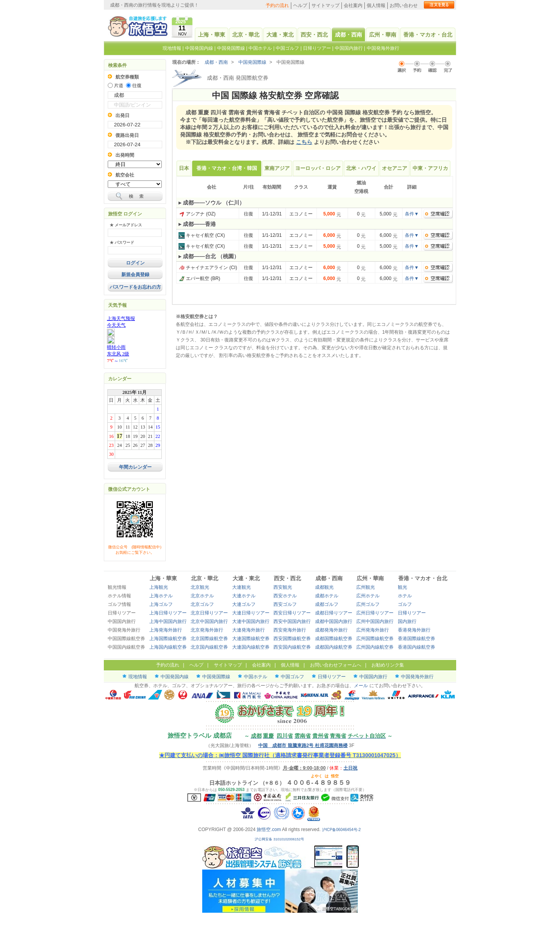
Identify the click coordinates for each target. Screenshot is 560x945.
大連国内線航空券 (251, 647)
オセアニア (395, 168)
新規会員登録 (135, 275)
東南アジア (277, 168)
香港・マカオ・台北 (428, 35)
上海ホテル (161, 596)
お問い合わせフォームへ (336, 665)
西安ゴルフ (285, 604)
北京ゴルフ (202, 604)
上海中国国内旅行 (168, 621)
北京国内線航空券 (209, 647)
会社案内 (353, 5)
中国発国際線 (231, 48)
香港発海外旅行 (414, 630)
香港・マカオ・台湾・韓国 (227, 168)
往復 (137, 86)
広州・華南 (383, 35)
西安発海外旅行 (290, 630)
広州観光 (366, 587)
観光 (402, 587)
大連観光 (241, 587)
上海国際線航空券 (168, 639)
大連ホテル (244, 596)
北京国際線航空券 (209, 639)
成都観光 (324, 587)
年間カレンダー (135, 467)
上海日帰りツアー (168, 613)
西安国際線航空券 (292, 639)
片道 (119, 86)
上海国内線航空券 (168, 647)
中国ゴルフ (288, 48)
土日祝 (350, 768)
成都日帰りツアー (334, 613)
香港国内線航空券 (416, 647)
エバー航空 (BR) (199, 278)
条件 (412, 214)
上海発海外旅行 (166, 630)
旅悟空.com (269, 829)
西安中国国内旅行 (292, 621)
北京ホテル (202, 596)
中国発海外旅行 (383, 48)
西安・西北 (314, 35)
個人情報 (376, 5)
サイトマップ (325, 5)
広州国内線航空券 (375, 647)
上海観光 (159, 587)
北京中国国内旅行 (209, 621)
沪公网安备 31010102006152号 (280, 839)
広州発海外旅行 (373, 630)
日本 (184, 168)
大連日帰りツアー (251, 613)
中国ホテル (260, 48)
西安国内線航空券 (292, 647)
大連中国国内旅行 (251, 621)
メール (361, 686)
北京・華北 (246, 35)
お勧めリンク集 (388, 665)
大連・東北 (280, 35)
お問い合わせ (404, 5)
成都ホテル (327, 596)
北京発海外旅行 (207, 630)
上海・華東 (212, 35)
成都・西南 (348, 35)
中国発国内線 (199, 48)
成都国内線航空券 (334, 647)
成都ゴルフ (327, 604)
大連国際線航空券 (251, 639)
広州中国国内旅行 (375, 621)
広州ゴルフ (368, 604)
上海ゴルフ (161, 604)
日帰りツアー (317, 48)
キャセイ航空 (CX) (202, 235)
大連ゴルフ (244, 604)
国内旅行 (407, 621)
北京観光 (200, 587)
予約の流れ (277, 5)
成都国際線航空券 (334, 639)
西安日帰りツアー (292, 613)
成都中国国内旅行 (334, 621)
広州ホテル (368, 596)
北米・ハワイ (361, 168)
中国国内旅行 (349, 48)
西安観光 (283, 587)
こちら (304, 142)
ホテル (405, 596)
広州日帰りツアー (375, 613)
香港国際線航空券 (416, 639)
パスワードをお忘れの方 (135, 287)
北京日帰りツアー (209, 613)
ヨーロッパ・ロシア (318, 168)
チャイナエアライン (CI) (208, 268)
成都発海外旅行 (331, 630)
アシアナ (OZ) (197, 214)
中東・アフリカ (430, 168)
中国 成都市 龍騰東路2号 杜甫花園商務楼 (303, 745)
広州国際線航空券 (375, 639)
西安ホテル (285, 596)
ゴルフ (405, 604)
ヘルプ (300, 5)
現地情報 (172, 48)
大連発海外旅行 (248, 630)
